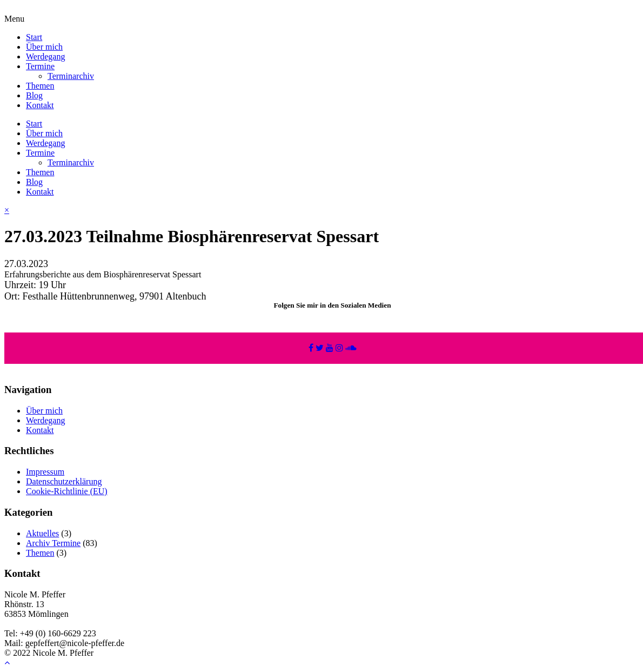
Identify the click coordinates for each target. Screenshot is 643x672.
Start (34, 37)
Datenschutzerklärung (64, 481)
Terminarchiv (71, 76)
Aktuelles (42, 533)
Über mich (44, 47)
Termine (40, 66)
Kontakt (40, 105)
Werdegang (45, 56)
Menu (14, 19)
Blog (34, 95)
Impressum (45, 472)
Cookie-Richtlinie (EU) (67, 491)
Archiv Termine (53, 543)
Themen (40, 86)
